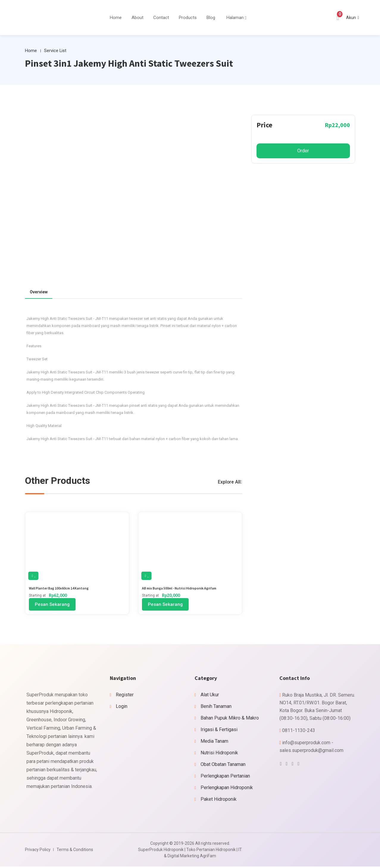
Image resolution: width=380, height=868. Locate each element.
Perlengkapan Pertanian (225, 777)
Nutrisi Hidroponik (219, 754)
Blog (211, 18)
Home (116, 18)
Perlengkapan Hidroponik (227, 789)
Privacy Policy (38, 851)
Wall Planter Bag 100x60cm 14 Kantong (63, 589)
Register (125, 696)
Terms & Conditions (75, 851)
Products (188, 18)
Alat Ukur (210, 696)
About (137, 18)
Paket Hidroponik (219, 801)
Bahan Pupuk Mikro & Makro (230, 719)
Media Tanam (214, 743)
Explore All (227, 483)
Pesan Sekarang (52, 606)
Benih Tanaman (216, 708)
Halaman (235, 18)
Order (303, 151)
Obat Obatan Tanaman (223, 766)
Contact (161, 18)
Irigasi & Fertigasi (219, 731)
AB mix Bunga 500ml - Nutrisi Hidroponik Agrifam (185, 589)
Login (122, 708)
